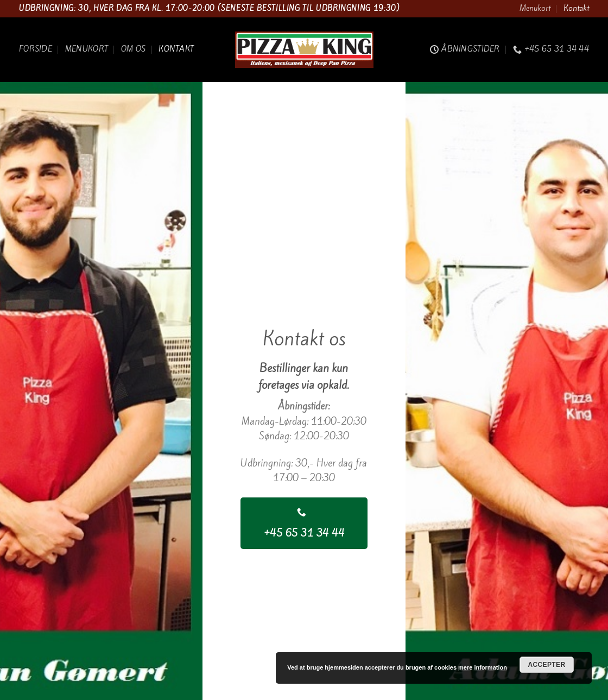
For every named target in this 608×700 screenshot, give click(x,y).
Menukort (535, 8)
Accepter (547, 665)
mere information (483, 667)
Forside (36, 49)
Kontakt (576, 8)
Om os (133, 49)
